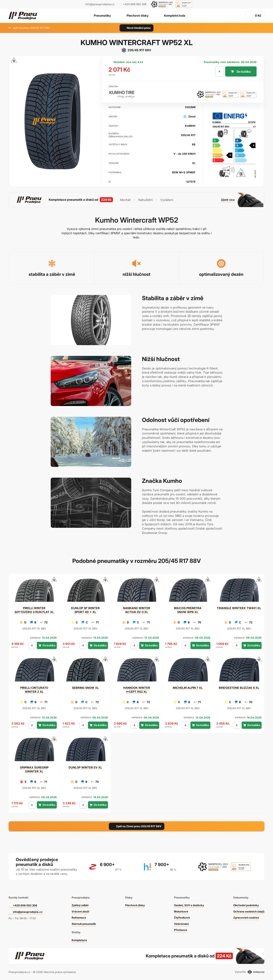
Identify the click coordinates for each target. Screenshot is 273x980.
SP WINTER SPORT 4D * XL (85, 609)
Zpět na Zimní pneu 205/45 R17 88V (137, 826)
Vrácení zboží (80, 911)
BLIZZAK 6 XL (239, 687)
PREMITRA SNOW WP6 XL (188, 609)
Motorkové (181, 911)
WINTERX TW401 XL (239, 607)
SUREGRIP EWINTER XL (34, 769)
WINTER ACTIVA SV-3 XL (137, 609)
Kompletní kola (176, 16)
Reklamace (79, 917)
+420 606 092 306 (25, 905)
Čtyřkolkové (182, 917)
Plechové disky (137, 16)
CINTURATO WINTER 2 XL (34, 689)
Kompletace (79, 939)
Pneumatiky (101, 16)
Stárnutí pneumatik (84, 923)
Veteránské (181, 923)
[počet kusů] (219, 71)
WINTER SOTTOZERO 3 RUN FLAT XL (34, 609)
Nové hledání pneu (136, 28)
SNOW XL (85, 687)
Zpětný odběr (80, 905)
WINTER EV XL (85, 767)
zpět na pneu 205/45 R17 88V (29, 28)
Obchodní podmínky (246, 905)
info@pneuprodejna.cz (100, 4)
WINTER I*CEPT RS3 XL (137, 689)
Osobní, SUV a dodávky (189, 905)
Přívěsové (180, 929)
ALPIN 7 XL (188, 687)
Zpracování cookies (246, 917)
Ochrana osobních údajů (249, 911)
